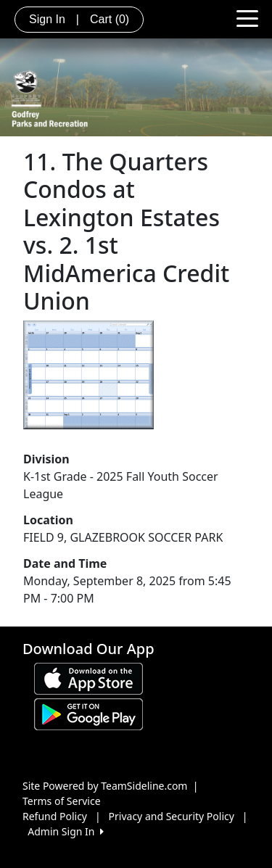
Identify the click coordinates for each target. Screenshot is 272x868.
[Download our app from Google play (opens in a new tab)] (88, 713)
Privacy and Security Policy (172, 816)
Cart (110, 19)
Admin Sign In (65, 831)
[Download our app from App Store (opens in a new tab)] (88, 678)
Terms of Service (62, 801)
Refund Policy (55, 816)
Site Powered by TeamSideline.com (105, 786)
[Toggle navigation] (247, 17)
